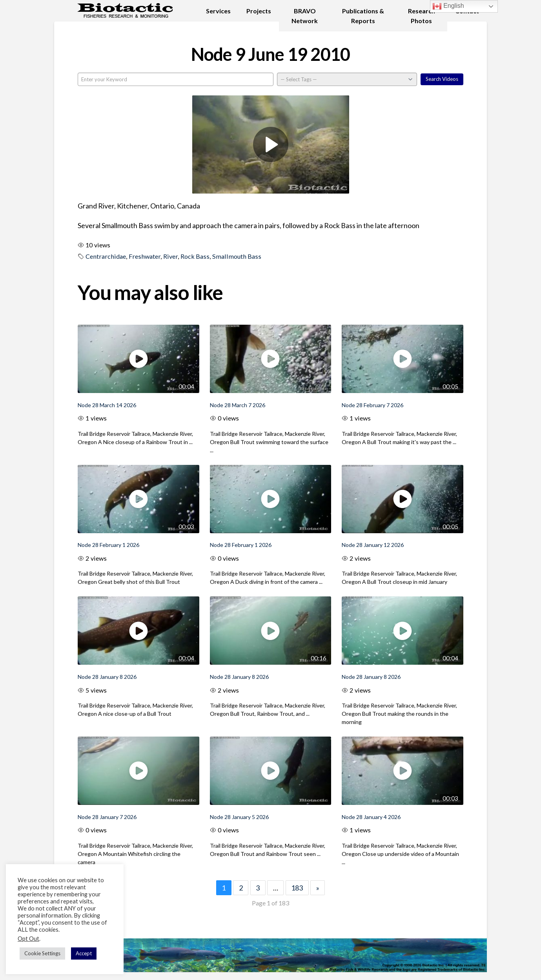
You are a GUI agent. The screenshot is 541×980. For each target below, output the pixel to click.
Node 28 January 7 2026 (107, 817)
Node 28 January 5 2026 (239, 817)
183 (297, 888)
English (448, 6)
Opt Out (28, 939)
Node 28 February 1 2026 (108, 545)
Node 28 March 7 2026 (238, 405)
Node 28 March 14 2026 (107, 405)
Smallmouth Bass (237, 256)
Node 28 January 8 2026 (107, 677)
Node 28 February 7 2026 (373, 405)
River (170, 256)
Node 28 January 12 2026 (373, 545)
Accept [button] (84, 953)
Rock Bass (195, 256)
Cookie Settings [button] (42, 953)
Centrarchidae (106, 256)
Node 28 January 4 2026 (371, 817)
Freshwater (145, 256)
